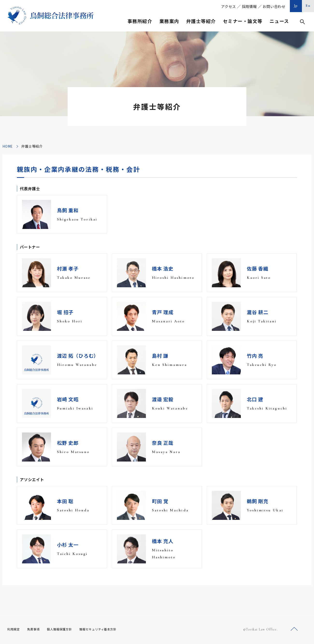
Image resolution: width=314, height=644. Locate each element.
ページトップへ (294, 629)
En (308, 6)
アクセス (228, 6)
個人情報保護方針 (66, 629)
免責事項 (36, 629)
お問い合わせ (274, 6)
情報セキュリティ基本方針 (109, 629)
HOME (8, 146)
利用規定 (14, 629)
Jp (296, 6)
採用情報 (249, 6)
